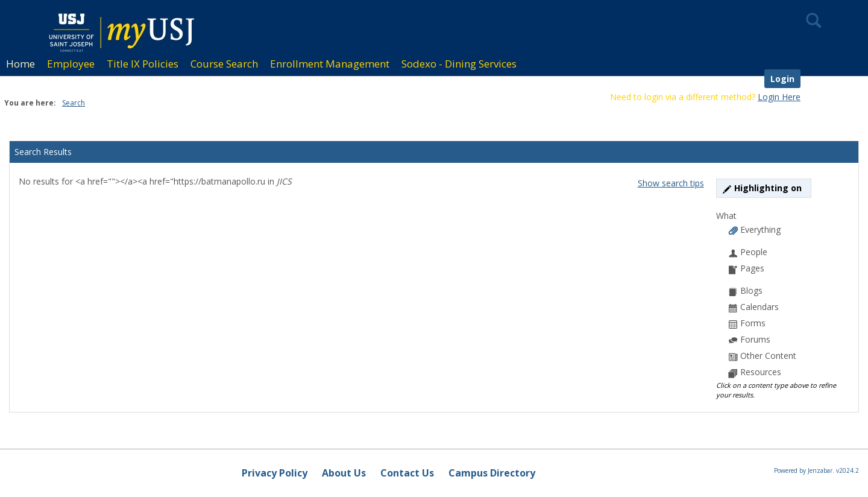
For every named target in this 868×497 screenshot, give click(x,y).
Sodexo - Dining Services (459, 64)
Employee (71, 64)
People (748, 252)
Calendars (754, 307)
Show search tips (671, 183)
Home (20, 64)
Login (782, 79)
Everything (755, 230)
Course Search (224, 64)
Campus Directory (492, 473)
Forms (747, 323)
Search (74, 103)
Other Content (763, 356)
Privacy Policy (275, 473)
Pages (747, 268)
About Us (344, 473)
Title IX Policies (143, 64)
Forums (750, 339)
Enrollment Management (330, 64)
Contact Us (407, 473)
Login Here (779, 97)
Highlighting (764, 188)
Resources (755, 372)
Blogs (746, 290)
